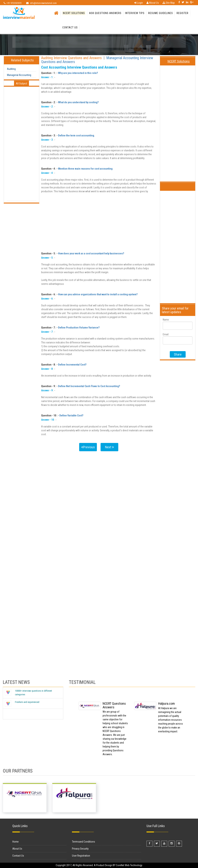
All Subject (21, 84)
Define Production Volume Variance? (79, 328)
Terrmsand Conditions (83, 842)
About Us (153, 3)
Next (109, 447)
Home (16, 842)
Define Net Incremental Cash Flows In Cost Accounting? (89, 386)
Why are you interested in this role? (78, 73)
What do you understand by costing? (78, 102)
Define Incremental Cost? (72, 365)
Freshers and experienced (27, 702)
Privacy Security (80, 849)
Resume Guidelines (161, 13)
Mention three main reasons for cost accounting (85, 169)
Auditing (11, 69)
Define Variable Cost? (71, 415)
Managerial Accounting (19, 75)
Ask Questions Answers (105, 13)
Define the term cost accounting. (76, 135)
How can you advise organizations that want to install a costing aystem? (98, 294)
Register (182, 13)
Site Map (169, 3)
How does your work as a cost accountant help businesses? (91, 253)
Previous (88, 447)
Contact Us (70, 27)
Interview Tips (135, 13)
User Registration (81, 856)
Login (139, 3)
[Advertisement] (21, 145)
